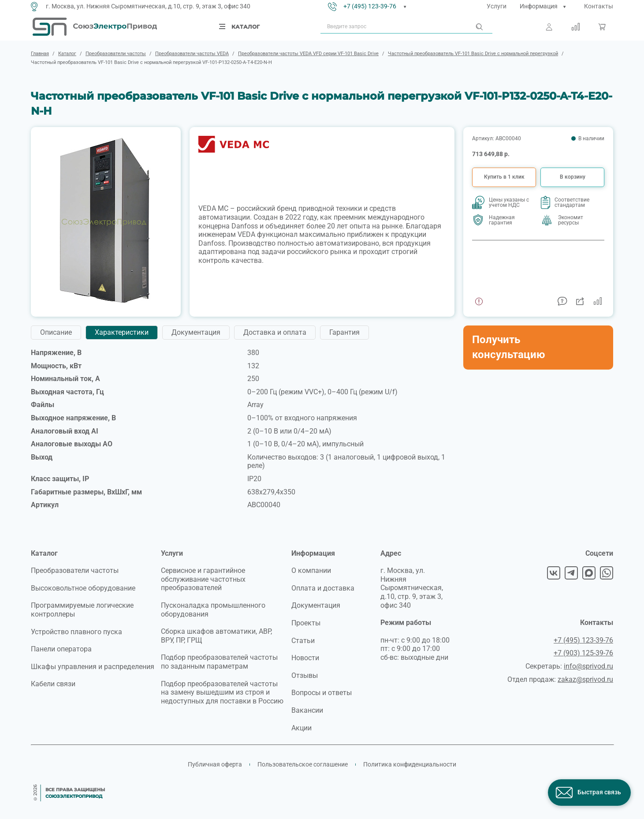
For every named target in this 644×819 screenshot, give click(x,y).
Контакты (599, 6)
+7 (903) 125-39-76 (583, 653)
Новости (305, 658)
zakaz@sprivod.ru (585, 679)
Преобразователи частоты (75, 570)
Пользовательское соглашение (303, 764)
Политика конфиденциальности (410, 764)
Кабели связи (53, 684)
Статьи (303, 641)
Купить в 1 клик (504, 177)
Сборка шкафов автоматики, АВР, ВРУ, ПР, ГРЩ (216, 636)
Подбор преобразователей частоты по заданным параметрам (219, 662)
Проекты (306, 623)
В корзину (573, 177)
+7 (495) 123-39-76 (370, 6)
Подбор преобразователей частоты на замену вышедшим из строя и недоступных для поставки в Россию (222, 692)
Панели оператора (61, 649)
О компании (311, 570)
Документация (316, 605)
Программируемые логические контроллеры (82, 610)
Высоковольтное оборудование (83, 588)
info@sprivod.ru (588, 666)
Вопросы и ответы (322, 693)
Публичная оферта (215, 764)
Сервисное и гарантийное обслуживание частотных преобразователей (203, 579)
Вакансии (307, 710)
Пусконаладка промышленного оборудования (213, 610)
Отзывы (305, 675)
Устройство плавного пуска (76, 632)
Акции (302, 728)
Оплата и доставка (323, 588)
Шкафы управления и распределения (93, 667)
